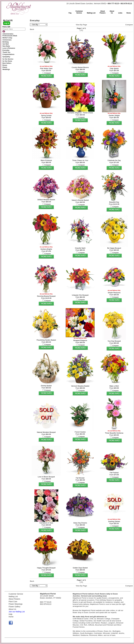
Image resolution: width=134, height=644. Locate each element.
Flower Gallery (15, 607)
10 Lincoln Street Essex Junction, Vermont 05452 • (99, 3)
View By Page (81, 25)
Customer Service (16, 594)
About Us (12, 609)
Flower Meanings (16, 604)
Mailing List (13, 596)
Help (11, 614)
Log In (7, 23)
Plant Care (13, 602)
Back (32, 29)
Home (11, 617)
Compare (129, 25)
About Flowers (14, 599)
